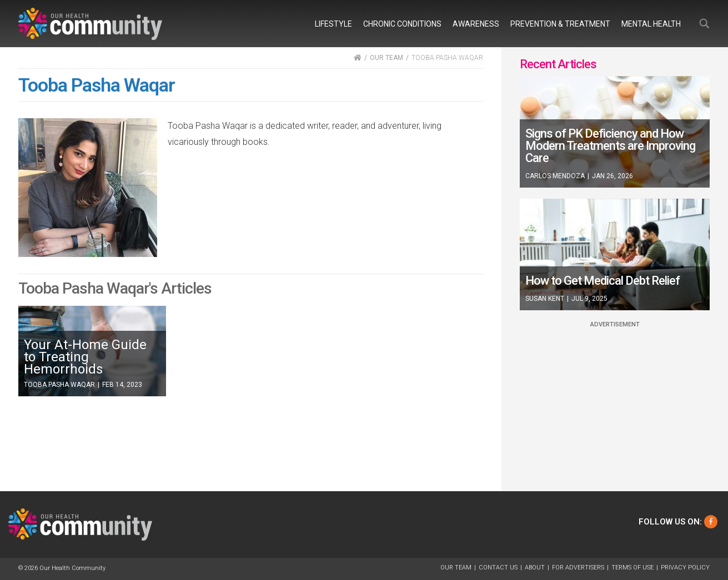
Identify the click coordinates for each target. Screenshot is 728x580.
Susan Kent (545, 299)
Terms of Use (632, 568)
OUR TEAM (386, 58)
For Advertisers (578, 568)
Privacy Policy (685, 568)
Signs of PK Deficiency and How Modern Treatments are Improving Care (610, 146)
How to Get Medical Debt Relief (603, 281)
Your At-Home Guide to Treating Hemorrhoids (85, 357)
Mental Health (651, 24)
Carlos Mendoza (555, 176)
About (535, 568)
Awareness (476, 24)
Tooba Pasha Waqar (59, 385)
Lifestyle (333, 24)
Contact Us (498, 568)
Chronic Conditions (402, 24)
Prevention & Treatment (560, 24)
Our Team (456, 568)
